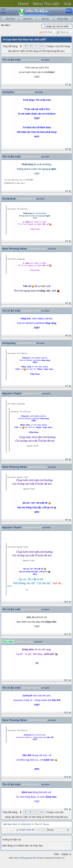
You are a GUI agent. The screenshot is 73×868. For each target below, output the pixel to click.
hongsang (9, 199)
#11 (66, 634)
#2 (67, 149)
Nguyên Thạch (12, 393)
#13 (66, 712)
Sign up (45, 19)
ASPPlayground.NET (28, 858)
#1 (67, 84)
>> (42, 46)
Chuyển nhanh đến (25, 830)
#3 (67, 191)
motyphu (8, 92)
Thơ (37, 824)
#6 (67, 335)
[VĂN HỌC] (26, 824)
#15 (66, 809)
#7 (67, 386)
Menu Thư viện (46, 4)
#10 (66, 602)
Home (23, 4)
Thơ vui (46, 824)
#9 (67, 520)
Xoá (67, 4)
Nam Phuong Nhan (15, 249)
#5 (67, 303)
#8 (67, 459)
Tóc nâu (8, 642)
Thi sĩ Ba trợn (11, 60)
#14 (66, 777)
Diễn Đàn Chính (10, 824)
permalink (45, 60)
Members (28, 19)
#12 (66, 680)
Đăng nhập (63, 19)
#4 (67, 241)
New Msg (10, 19)
